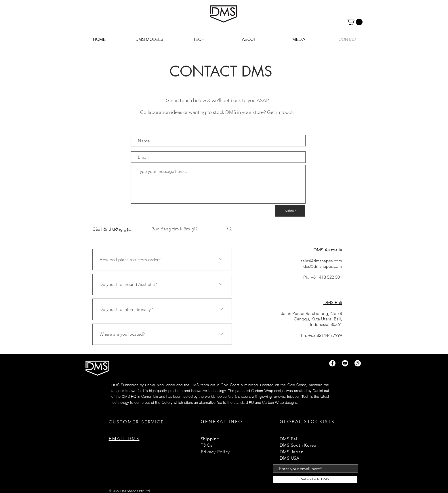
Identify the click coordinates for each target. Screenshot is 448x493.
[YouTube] (345, 363)
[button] (354, 22)
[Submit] (290, 211)
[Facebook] (332, 363)
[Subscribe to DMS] (315, 479)
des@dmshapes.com (323, 266)
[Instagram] (358, 363)
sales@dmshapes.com (321, 261)
